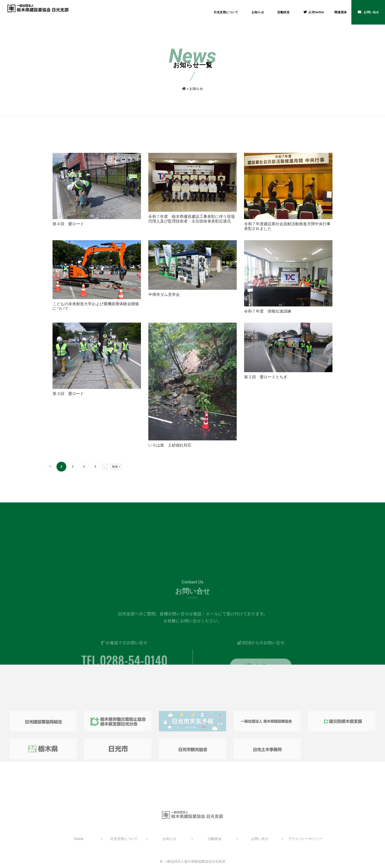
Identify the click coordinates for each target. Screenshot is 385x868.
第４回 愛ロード (68, 230)
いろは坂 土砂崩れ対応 (170, 451)
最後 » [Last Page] (116, 472)
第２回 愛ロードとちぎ (266, 383)
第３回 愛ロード (68, 399)
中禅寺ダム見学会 (164, 300)
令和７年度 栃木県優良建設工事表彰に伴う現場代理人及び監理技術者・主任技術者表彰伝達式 (192, 224)
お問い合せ (368, 12)
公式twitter (314, 12)
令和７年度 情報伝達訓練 (268, 317)
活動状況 (283, 12)
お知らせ (258, 12)
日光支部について (226, 12)
